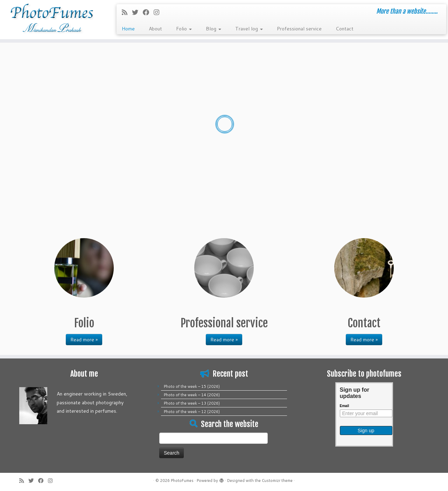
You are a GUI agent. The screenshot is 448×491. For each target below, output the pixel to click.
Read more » (84, 340)
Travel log (249, 29)
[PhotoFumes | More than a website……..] (52, 20)
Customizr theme (277, 481)
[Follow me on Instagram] (159, 12)
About (155, 29)
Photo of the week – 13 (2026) (192, 403)
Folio (184, 29)
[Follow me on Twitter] (137, 12)
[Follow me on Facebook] (148, 12)
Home (128, 29)
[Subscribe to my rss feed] (127, 12)
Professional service (299, 29)
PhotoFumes (182, 481)
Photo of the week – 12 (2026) (192, 412)
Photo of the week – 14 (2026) (192, 395)
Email (345, 406)
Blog (213, 29)
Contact (345, 29)
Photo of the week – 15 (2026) (192, 386)
